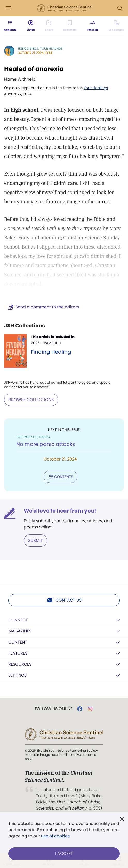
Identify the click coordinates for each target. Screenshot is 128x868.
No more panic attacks (46, 444)
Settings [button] (17, 675)
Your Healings (96, 88)
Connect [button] (18, 620)
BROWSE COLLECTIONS (31, 400)
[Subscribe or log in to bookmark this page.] (70, 26)
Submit (35, 540)
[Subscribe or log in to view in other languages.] (116, 26)
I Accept (64, 853)
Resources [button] (20, 664)
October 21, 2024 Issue (35, 53)
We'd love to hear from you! (60, 511)
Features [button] (18, 653)
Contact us (64, 600)
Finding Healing (51, 352)
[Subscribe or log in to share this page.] (49, 26)
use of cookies (55, 836)
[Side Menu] (8, 8)
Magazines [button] (20, 631)
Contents (61, 477)
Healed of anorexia (34, 69)
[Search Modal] (120, 8)
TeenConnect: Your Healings (40, 49)
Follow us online (54, 709)
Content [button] (18, 642)
